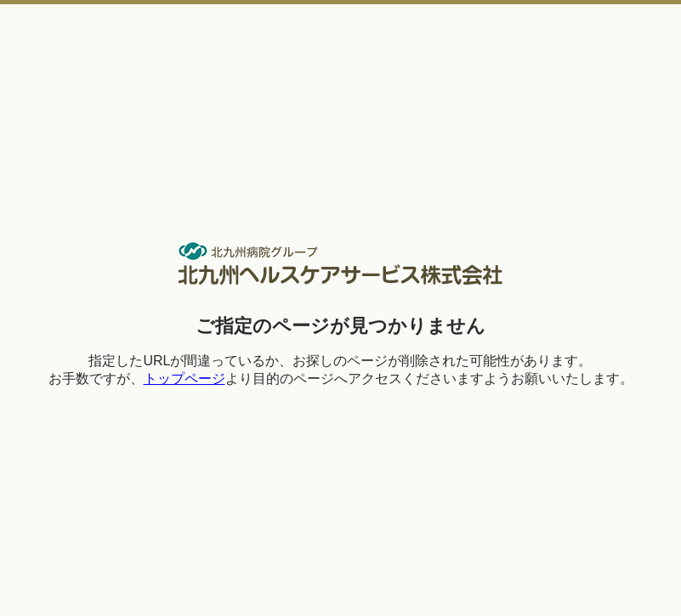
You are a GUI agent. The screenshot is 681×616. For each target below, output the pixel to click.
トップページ (184, 379)
